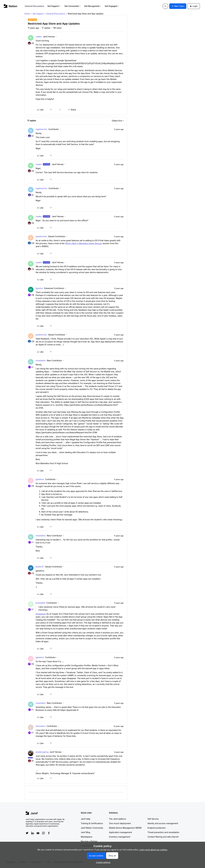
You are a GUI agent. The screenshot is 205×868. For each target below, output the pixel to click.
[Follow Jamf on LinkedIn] (33, 833)
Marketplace (87, 837)
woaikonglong (42, 752)
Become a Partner (89, 841)
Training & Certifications (92, 823)
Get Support (54, 6)
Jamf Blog (85, 832)
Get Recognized (93, 6)
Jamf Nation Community (92, 828)
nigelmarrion (42, 129)
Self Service (153, 819)
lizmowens (41, 726)
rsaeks (39, 37)
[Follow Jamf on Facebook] (49, 833)
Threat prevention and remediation (163, 832)
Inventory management (120, 837)
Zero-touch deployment (120, 823)
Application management (120, 832)
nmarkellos (41, 360)
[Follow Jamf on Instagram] (43, 833)
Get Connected (73, 6)
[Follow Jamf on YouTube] (38, 833)
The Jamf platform (118, 819)
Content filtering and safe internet (163, 837)
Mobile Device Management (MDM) (125, 828)
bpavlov (39, 288)
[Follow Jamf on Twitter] (27, 833)
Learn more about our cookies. (154, 850)
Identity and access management (163, 823)
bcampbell (41, 603)
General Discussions (34, 6)
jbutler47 (40, 567)
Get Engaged (112, 6)
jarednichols (41, 236)
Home (27, 14)
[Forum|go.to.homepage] (11, 6)
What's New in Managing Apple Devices (84, 243)
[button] (178, 6)
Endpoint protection (157, 828)
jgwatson (40, 479)
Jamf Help (86, 819)
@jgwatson (41, 614)
